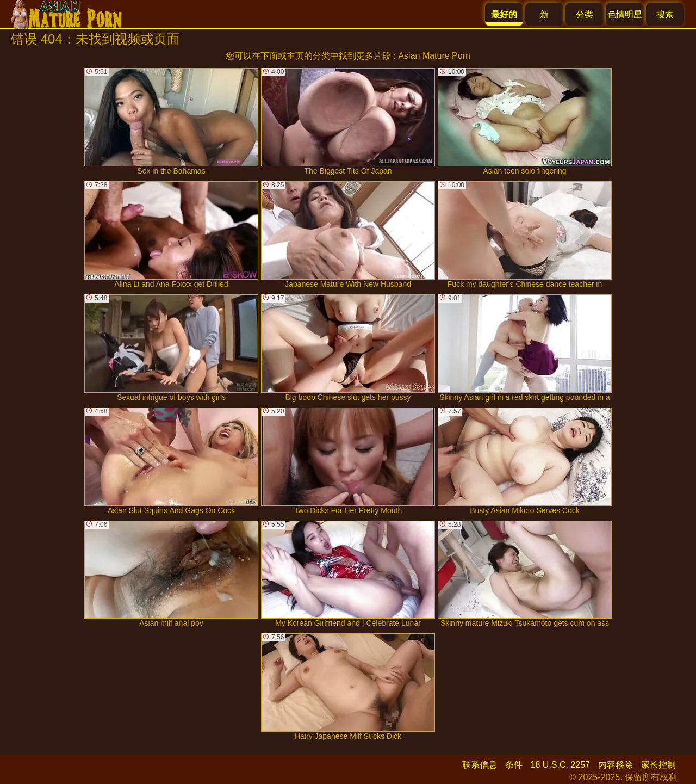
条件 (514, 765)
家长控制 (658, 765)
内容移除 (616, 765)
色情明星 (625, 14)
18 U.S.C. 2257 (560, 765)
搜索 (665, 14)
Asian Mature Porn (434, 56)
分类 (585, 14)
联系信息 (480, 765)
